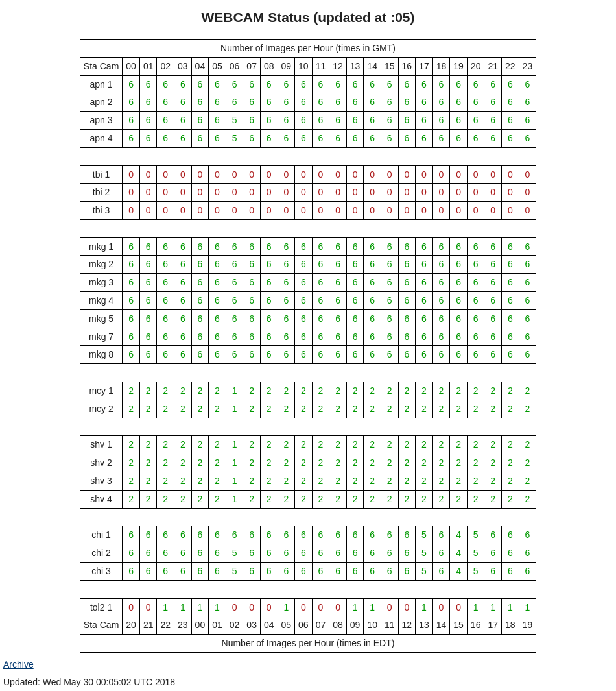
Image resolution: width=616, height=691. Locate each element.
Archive (18, 664)
